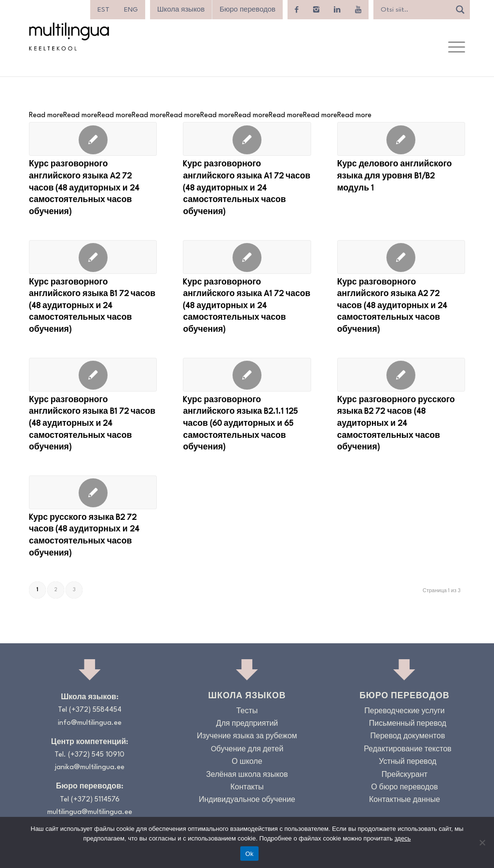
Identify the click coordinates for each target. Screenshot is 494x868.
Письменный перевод (408, 724)
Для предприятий (247, 724)
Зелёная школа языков (247, 775)
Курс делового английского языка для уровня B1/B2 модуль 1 (395, 176)
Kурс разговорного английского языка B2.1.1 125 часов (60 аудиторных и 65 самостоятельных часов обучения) (240, 424)
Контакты (247, 788)
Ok (249, 854)
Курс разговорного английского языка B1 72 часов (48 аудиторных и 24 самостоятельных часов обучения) (92, 306)
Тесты (247, 712)
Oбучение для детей (247, 750)
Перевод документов (407, 737)
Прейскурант (405, 775)
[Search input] (414, 10)
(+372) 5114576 (95, 800)
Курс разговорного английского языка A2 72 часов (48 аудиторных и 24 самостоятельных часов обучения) (84, 188)
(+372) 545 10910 (96, 755)
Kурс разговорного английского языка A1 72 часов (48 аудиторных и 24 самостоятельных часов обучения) (247, 188)
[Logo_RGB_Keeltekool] (69, 36)
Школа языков (181, 10)
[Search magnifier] (460, 10)
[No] (482, 842)
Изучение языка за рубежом (247, 737)
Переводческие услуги (404, 712)
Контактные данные (405, 800)
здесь (403, 838)
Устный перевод (407, 762)
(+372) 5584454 (95, 710)
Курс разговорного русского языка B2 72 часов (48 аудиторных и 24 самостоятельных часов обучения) (396, 424)
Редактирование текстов (408, 750)
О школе (247, 762)
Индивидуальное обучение (247, 800)
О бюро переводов (404, 788)
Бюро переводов (247, 10)
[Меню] (457, 48)
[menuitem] (103, 10)
